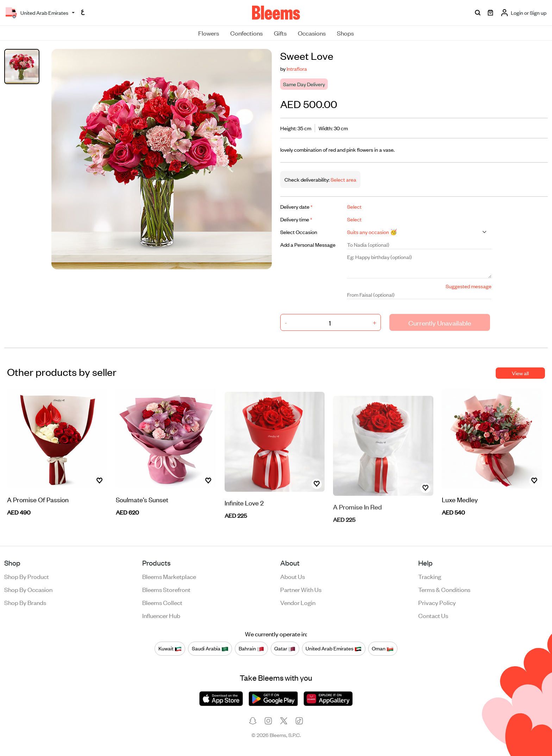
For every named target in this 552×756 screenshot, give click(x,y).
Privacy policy (437, 602)
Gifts (280, 33)
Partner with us (301, 589)
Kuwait (170, 648)
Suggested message (469, 286)
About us (293, 576)
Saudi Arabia (210, 648)
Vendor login (298, 602)
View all (520, 373)
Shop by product (27, 576)
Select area (343, 179)
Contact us (433, 615)
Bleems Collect (162, 602)
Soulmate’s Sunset (142, 508)
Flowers (209, 33)
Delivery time (296, 219)
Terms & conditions (444, 589)
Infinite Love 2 (244, 516)
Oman (383, 648)
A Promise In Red (357, 519)
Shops (345, 33)
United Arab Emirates (334, 648)
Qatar (285, 648)
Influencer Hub (161, 615)
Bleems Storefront (166, 589)
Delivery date (296, 206)
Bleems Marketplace (169, 576)
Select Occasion (299, 232)
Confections (246, 33)
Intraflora (297, 68)
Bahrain (251, 648)
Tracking (430, 576)
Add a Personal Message (308, 244)
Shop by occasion (28, 589)
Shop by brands (25, 602)
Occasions (312, 33)
